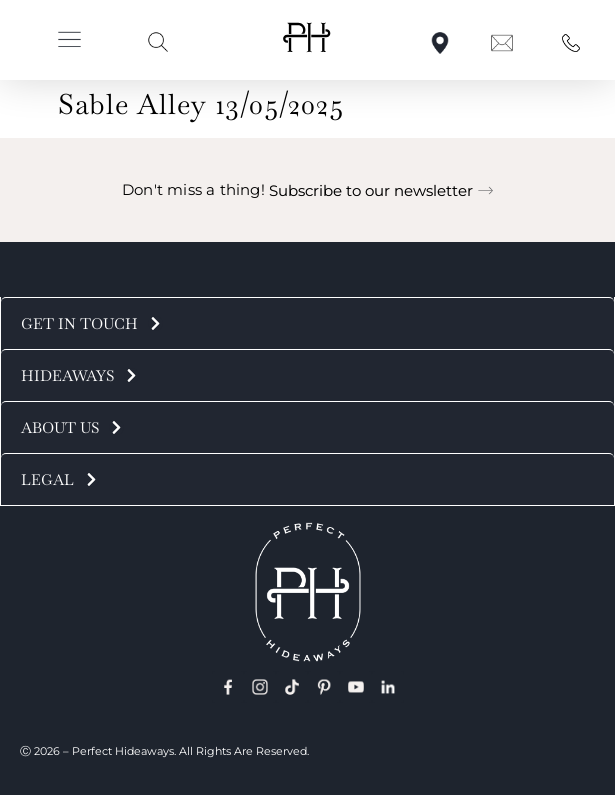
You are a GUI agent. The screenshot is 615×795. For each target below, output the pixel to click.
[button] (69, 41)
